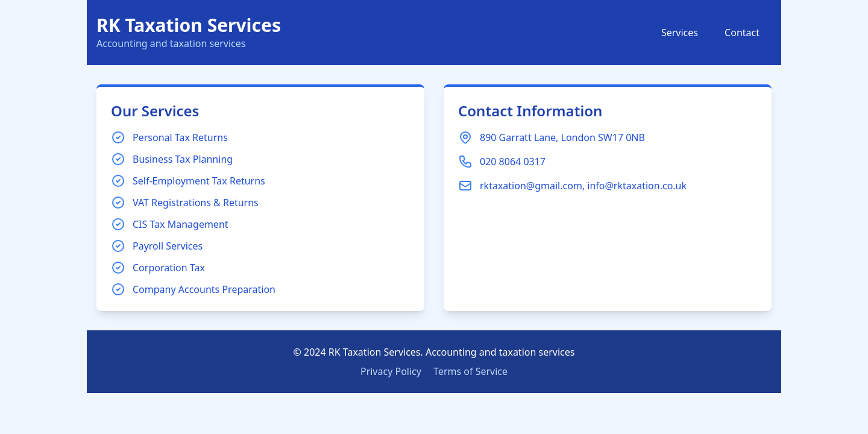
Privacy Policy (391, 371)
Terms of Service (470, 371)
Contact (742, 33)
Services (680, 33)
